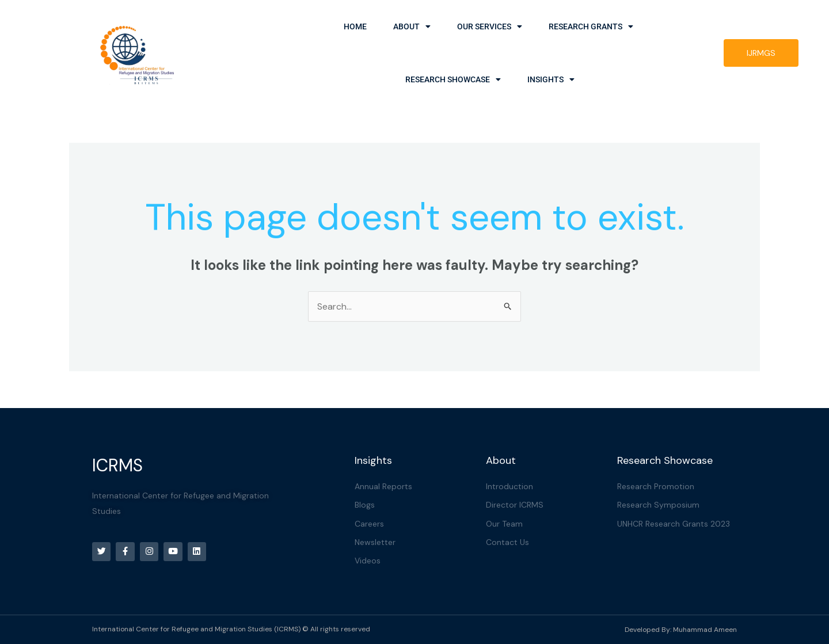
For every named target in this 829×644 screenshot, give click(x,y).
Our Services (490, 26)
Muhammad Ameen (705, 630)
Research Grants (591, 26)
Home (355, 26)
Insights (551, 79)
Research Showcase (453, 79)
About (412, 26)
